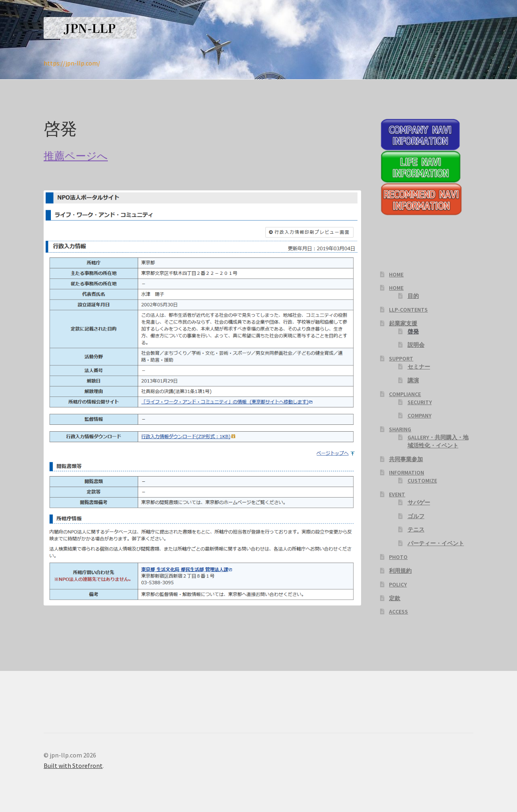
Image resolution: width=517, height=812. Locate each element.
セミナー (419, 367)
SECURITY (420, 402)
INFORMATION (407, 472)
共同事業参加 (406, 459)
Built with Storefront (73, 766)
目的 (413, 296)
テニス (416, 529)
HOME (396, 274)
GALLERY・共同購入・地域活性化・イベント (438, 441)
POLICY (398, 584)
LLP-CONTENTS (408, 310)
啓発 (413, 331)
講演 (413, 380)
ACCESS (398, 612)
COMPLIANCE (405, 394)
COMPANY (419, 415)
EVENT (397, 494)
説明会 (416, 345)
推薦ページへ (76, 156)
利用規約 (400, 571)
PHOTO (398, 557)
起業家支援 (403, 323)
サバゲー (419, 502)
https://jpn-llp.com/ (72, 63)
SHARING (400, 429)
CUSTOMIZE (422, 481)
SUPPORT (401, 359)
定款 (395, 598)
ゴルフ (416, 516)
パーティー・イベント (436, 543)
